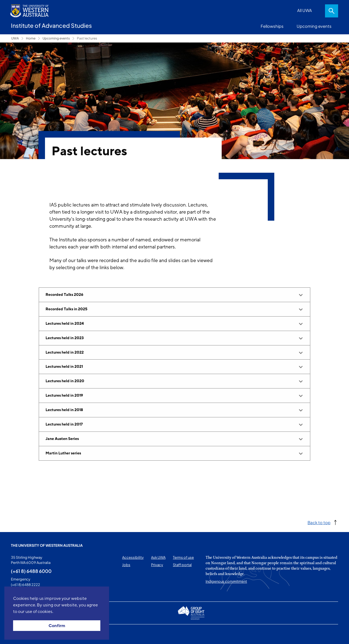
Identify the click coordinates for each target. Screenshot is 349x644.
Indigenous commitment (226, 581)
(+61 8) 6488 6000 (31, 571)
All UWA (305, 10)
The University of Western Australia (47, 545)
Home (31, 38)
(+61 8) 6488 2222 (25, 585)
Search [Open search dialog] (332, 11)
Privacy (157, 565)
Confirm (57, 626)
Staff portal (182, 565)
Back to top (319, 522)
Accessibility (133, 557)
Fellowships (272, 26)
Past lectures (87, 38)
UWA (15, 38)
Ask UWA (158, 557)
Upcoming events (314, 26)
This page (19, 634)
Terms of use (183, 557)
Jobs (126, 565)
